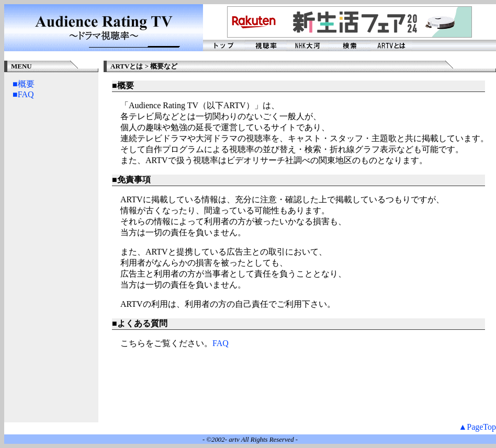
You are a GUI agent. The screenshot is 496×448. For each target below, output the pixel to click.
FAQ (221, 343)
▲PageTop (477, 427)
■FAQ (23, 94)
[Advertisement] (54, 266)
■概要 (24, 84)
